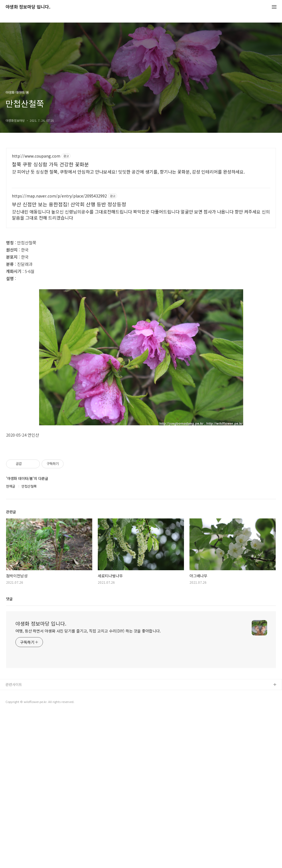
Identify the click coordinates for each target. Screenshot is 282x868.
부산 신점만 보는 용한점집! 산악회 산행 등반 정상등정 (69, 204)
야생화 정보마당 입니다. (28, 7)
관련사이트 (14, 839)
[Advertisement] (141, 272)
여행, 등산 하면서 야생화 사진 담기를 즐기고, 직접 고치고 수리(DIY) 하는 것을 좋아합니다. (88, 785)
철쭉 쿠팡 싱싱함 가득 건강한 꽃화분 (50, 164)
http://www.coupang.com (36, 156)
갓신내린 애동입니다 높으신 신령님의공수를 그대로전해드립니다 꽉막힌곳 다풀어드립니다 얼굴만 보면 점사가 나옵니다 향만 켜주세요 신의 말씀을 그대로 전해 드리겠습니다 (141, 214)
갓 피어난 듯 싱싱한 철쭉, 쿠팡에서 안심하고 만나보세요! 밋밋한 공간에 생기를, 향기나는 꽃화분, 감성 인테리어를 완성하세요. (128, 171)
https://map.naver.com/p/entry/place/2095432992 (59, 196)
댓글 (9, 753)
